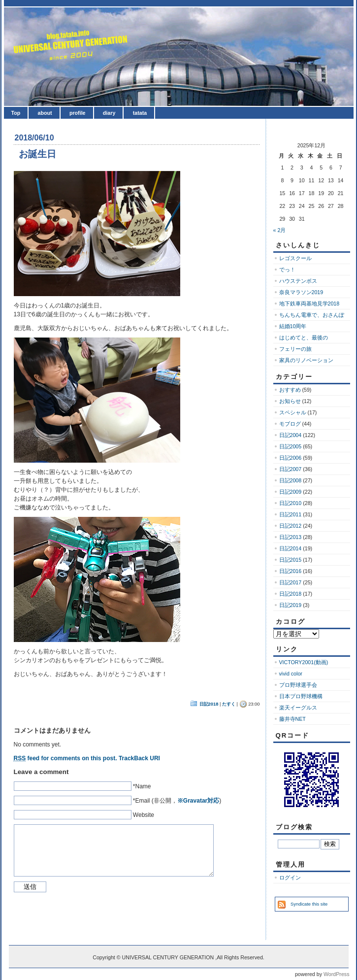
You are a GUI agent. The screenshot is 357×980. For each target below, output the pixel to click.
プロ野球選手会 (298, 685)
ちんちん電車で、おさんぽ (312, 315)
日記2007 (291, 469)
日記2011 (291, 514)
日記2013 (291, 537)
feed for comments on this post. (65, 758)
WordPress (337, 974)
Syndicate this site (309, 904)
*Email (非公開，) (177, 801)
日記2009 (291, 492)
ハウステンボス (298, 281)
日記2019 (291, 605)
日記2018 (209, 704)
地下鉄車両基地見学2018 (309, 304)
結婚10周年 (293, 326)
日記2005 (291, 446)
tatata (140, 113)
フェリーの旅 (295, 349)
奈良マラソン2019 (301, 292)
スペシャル (293, 412)
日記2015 (291, 560)
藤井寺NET (292, 719)
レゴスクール (295, 258)
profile (78, 113)
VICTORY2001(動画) (304, 662)
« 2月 (280, 230)
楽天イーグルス (298, 708)
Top (16, 113)
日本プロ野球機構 (301, 696)
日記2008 (291, 480)
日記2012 (291, 526)
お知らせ (290, 401)
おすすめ (290, 390)
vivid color (291, 674)
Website (144, 815)
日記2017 (291, 582)
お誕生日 (37, 154)
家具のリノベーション (306, 360)
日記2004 (291, 435)
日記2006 (291, 458)
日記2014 (291, 548)
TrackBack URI (139, 758)
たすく (229, 704)
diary (109, 113)
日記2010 (291, 503)
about (45, 113)
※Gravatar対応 (198, 801)
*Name (142, 786)
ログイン (290, 878)
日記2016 (291, 571)
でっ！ (287, 270)
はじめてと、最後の (304, 338)
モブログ (290, 424)
